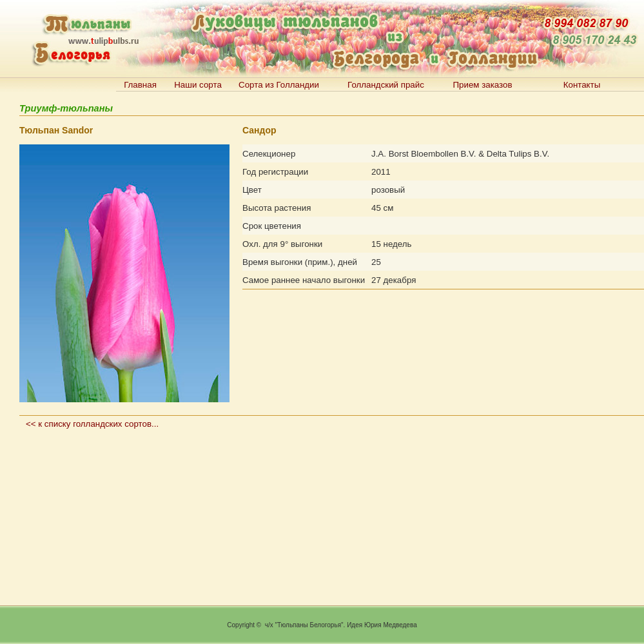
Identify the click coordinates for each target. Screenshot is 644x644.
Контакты (582, 85)
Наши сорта (198, 85)
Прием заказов (482, 85)
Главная (140, 85)
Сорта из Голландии (279, 85)
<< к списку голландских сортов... (92, 424)
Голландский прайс (386, 85)
